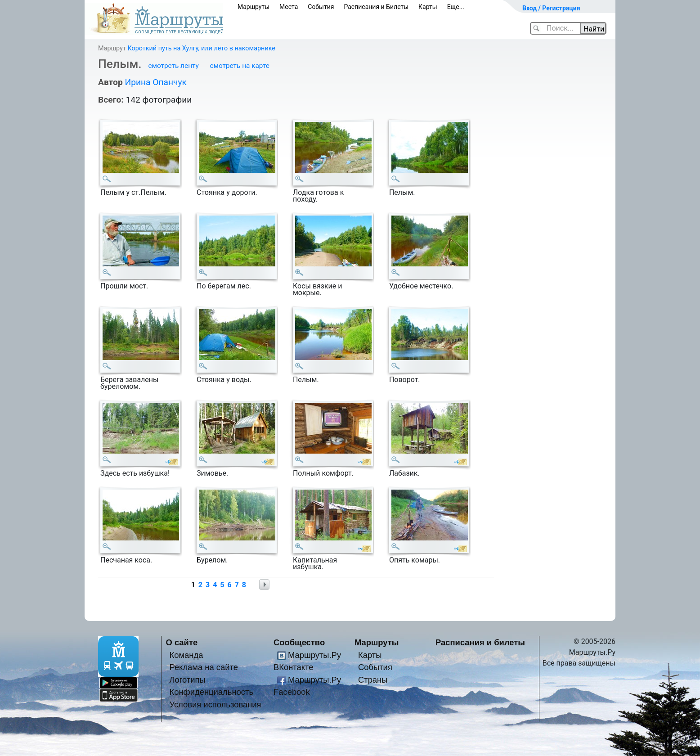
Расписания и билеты (480, 642)
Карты (428, 7)
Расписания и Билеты (376, 7)
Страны (373, 680)
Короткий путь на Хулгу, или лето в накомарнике (201, 48)
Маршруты (254, 7)
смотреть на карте (240, 66)
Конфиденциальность (211, 692)
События (321, 7)
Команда (186, 655)
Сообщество (299, 642)
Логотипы (187, 680)
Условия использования (215, 704)
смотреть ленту (173, 66)
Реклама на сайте (204, 667)
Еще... (456, 7)
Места (289, 7)
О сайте (182, 642)
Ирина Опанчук (155, 82)
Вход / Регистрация (551, 8)
